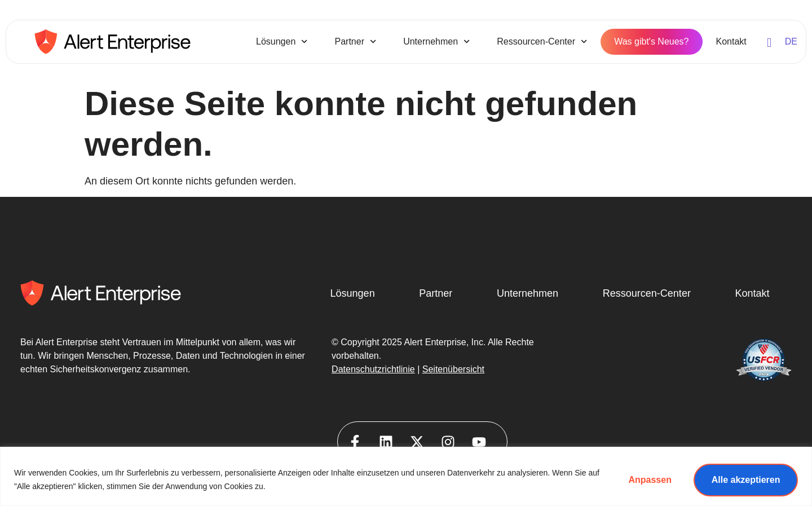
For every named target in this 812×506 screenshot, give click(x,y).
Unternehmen (436, 41)
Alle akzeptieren (745, 480)
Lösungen (282, 41)
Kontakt (731, 41)
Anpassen (649, 480)
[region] (406, 476)
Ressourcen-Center (542, 41)
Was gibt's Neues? (651, 41)
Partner (355, 41)
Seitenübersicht (453, 369)
